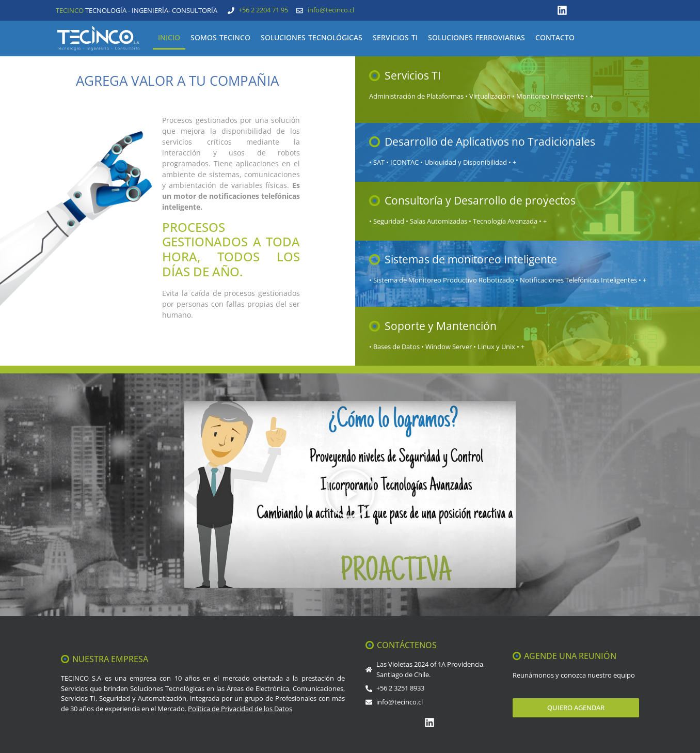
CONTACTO (555, 37)
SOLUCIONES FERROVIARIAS (476, 37)
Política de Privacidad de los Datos (240, 709)
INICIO (169, 37)
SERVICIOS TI (395, 37)
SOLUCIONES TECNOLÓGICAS (312, 37)
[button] (350, 495)
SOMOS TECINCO (220, 37)
